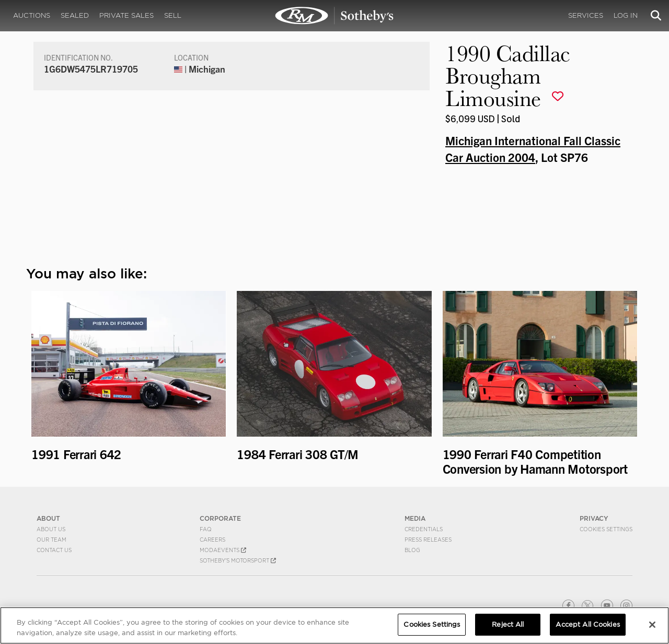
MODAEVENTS (223, 550)
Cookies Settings (606, 529)
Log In (626, 15)
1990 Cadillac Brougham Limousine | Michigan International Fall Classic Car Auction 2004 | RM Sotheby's (334, 16)
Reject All (508, 624)
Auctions (32, 15)
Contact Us (54, 550)
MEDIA (415, 518)
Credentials (424, 529)
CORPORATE (220, 518)
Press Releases (428, 540)
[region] (334, 625)
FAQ (206, 529)
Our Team (51, 540)
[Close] (652, 625)
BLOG (412, 550)
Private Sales (126, 15)
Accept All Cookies (587, 624)
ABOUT (48, 518)
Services (586, 15)
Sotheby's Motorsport (238, 560)
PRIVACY (594, 518)
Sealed (75, 15)
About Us (51, 529)
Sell (173, 15)
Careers (212, 540)
